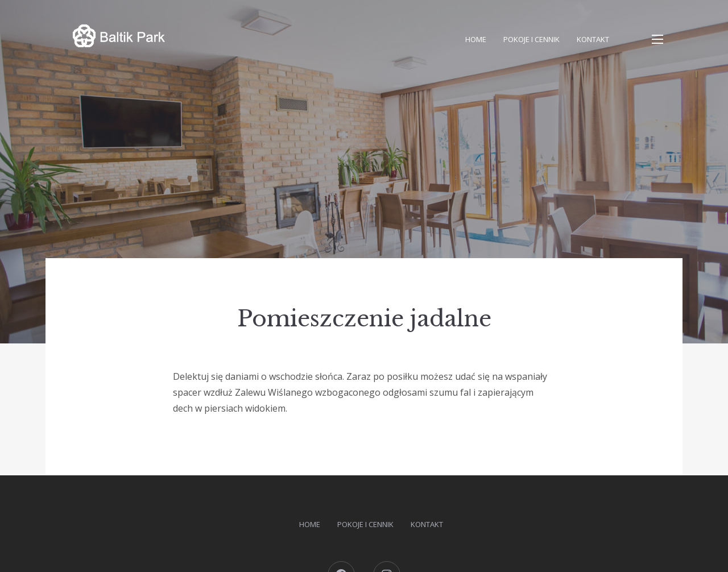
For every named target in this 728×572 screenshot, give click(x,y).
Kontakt (593, 39)
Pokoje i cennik (531, 39)
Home (476, 39)
